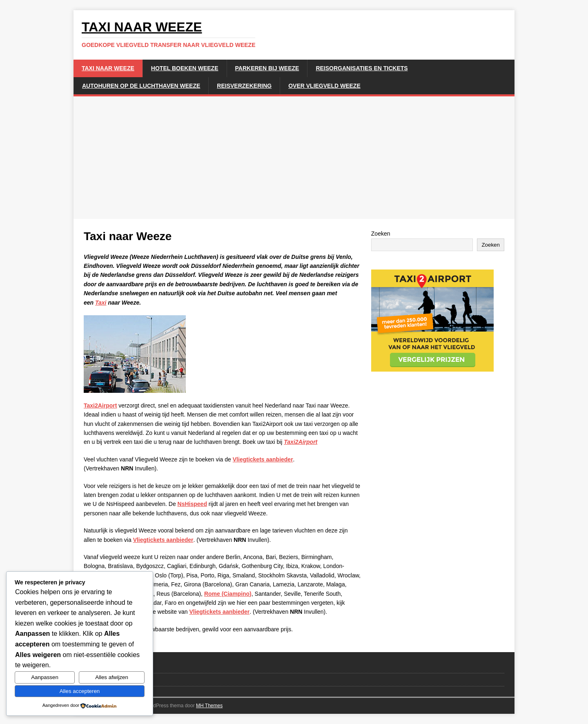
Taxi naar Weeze (108, 68)
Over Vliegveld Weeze (324, 86)
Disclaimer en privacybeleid (117, 679)
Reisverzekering (244, 86)
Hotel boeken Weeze (185, 68)
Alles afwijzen (112, 677)
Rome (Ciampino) (228, 594)
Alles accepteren (80, 691)
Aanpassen (45, 677)
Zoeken (381, 234)
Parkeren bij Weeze (267, 68)
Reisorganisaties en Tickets (362, 68)
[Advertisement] (294, 158)
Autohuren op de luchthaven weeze (141, 86)
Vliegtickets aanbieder (263, 459)
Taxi (101, 303)
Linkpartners (98, 666)
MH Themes (209, 706)
